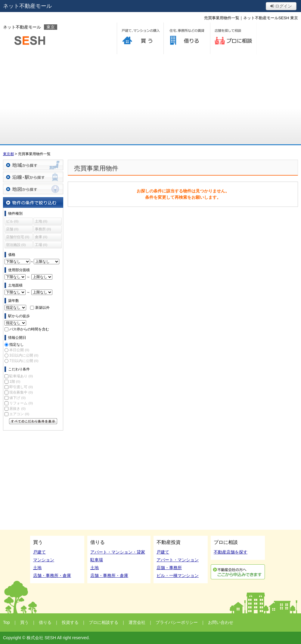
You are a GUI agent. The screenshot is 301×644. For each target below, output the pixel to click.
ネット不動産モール (27, 6)
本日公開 (19, 350)
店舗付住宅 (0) (18, 237)
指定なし (17, 345)
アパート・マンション (178, 560)
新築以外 (42, 308)
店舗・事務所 (169, 568)
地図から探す (33, 189)
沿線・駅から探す (33, 177)
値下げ (17, 398)
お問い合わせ (221, 622)
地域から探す (33, 165)
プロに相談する (233, 38)
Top (6, 622)
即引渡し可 (21, 387)
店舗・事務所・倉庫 (52, 575)
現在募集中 (21, 392)
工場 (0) (41, 245)
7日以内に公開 (24, 361)
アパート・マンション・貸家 (118, 552)
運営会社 (137, 622)
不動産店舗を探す (231, 552)
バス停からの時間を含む (29, 329)
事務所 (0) (43, 229)
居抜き (17, 409)
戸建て (39, 552)
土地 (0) (41, 221)
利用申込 (238, 572)
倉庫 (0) (41, 237)
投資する (70, 622)
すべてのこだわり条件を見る (33, 421)
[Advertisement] (150, 99)
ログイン (281, 6)
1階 (15, 382)
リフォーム (21, 403)
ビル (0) (12, 221)
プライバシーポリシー (177, 622)
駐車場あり (21, 376)
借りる (187, 38)
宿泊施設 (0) (16, 245)
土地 (37, 568)
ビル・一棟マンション (178, 575)
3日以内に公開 (24, 355)
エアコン (19, 414)
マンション (44, 560)
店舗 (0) (12, 229)
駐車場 (97, 560)
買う (140, 38)
